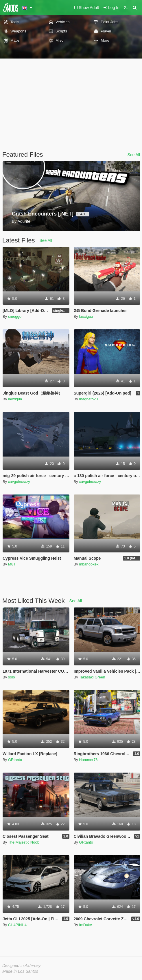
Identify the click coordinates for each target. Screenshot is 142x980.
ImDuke (85, 925)
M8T (12, 564)
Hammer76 (88, 760)
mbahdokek (89, 564)
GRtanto (15, 760)
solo (12, 677)
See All (134, 155)
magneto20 (88, 399)
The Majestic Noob (24, 842)
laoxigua (86, 316)
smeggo (15, 316)
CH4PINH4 (17, 925)
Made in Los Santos (20, 971)
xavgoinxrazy (19, 482)
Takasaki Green (92, 677)
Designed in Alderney (22, 966)
